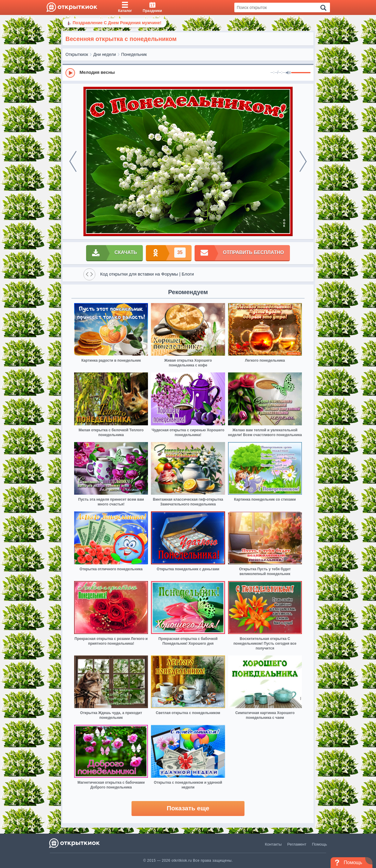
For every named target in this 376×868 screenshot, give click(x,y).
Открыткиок (77, 54)
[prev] (73, 161)
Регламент (297, 844)
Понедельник (134, 54)
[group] (188, 73)
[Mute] (288, 73)
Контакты (273, 844)
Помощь (320, 844)
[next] (303, 161)
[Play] (70, 73)
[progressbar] (301, 73)
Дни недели (105, 54)
